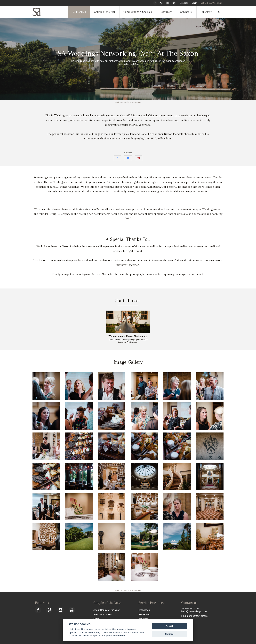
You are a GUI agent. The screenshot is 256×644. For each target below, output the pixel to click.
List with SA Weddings (211, 3)
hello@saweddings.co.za (194, 611)
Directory (206, 12)
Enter (96, 619)
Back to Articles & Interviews (128, 102)
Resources (166, 12)
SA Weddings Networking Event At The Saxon (128, 53)
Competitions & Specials (138, 12)
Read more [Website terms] (119, 636)
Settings (169, 634)
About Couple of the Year (106, 610)
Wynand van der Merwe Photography (128, 336)
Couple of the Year (105, 12)
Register (184, 3)
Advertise (143, 619)
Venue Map (144, 614)
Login (194, 3)
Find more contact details (194, 616)
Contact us (186, 12)
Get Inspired (79, 12)
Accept (169, 626)
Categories (144, 610)
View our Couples (103, 614)
